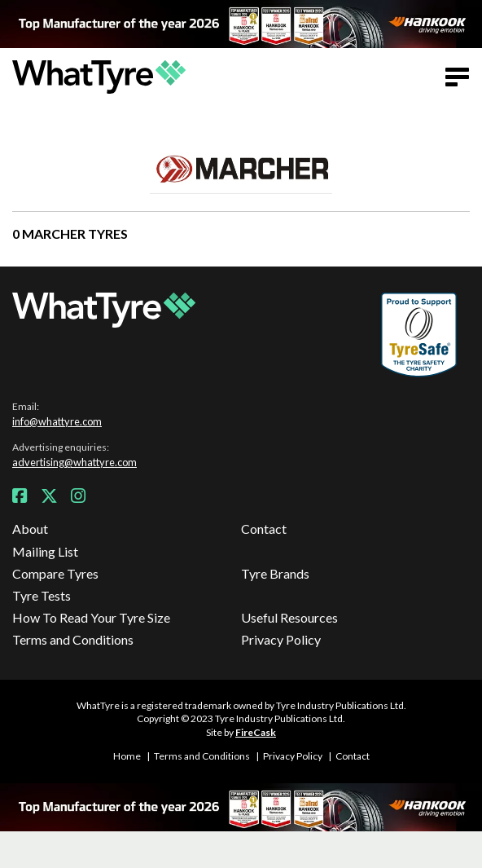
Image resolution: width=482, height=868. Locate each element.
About (30, 529)
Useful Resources (289, 617)
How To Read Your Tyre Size (91, 617)
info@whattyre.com (57, 421)
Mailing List (45, 551)
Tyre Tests (42, 595)
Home (127, 756)
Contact (264, 529)
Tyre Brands (275, 573)
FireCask (256, 732)
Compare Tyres (55, 573)
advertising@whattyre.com (74, 462)
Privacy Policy (281, 639)
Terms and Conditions (73, 639)
